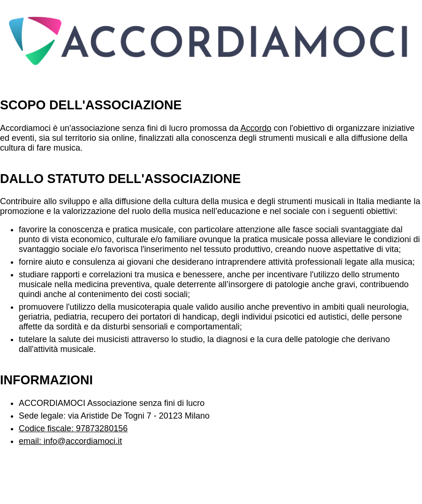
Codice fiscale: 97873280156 (73, 428)
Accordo (256, 128)
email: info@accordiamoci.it (70, 441)
